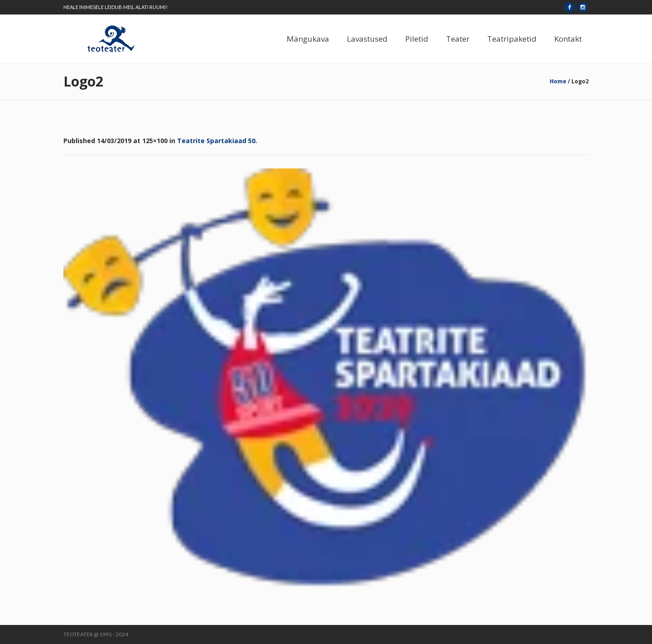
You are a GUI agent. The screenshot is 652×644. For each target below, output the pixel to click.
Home (558, 81)
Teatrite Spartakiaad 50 (216, 141)
